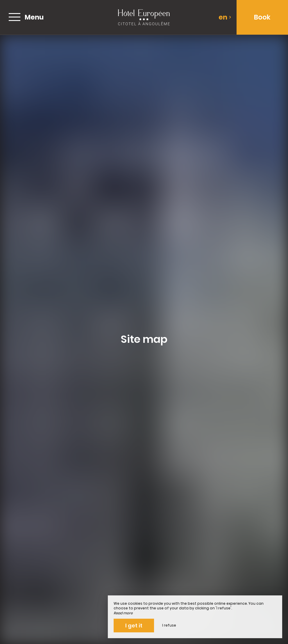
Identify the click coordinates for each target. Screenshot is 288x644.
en (225, 17)
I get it (134, 626)
